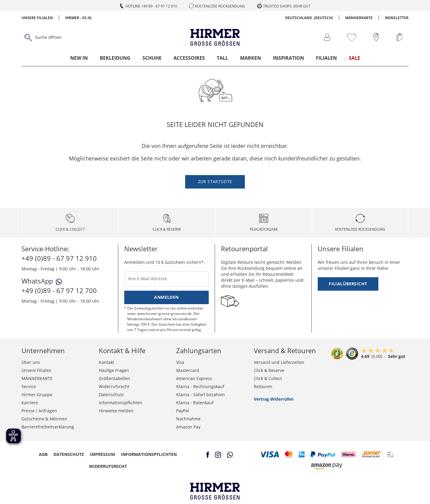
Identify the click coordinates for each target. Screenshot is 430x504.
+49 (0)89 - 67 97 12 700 (59, 290)
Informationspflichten (120, 403)
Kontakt (106, 362)
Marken (251, 58)
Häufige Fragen (114, 370)
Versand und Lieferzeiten (279, 362)
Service (29, 386)
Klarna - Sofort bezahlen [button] (201, 395)
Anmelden (166, 297)
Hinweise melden (116, 411)
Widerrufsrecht (114, 386)
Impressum (102, 454)
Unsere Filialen (37, 18)
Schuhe (152, 58)
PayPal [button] (183, 411)
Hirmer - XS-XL (79, 18)
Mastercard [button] (188, 370)
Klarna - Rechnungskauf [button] (200, 386)
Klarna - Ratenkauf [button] (195, 403)
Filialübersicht (348, 284)
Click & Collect (268, 378)
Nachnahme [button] (188, 419)
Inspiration (288, 58)
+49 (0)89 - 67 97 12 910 (59, 258)
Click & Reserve (269, 370)
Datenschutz (111, 395)
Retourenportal (244, 249)
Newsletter (397, 18)
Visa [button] (180, 362)
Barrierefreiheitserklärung (48, 427)
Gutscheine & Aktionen (44, 419)
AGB (43, 454)
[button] (269, 454)
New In (79, 58)
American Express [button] (194, 378)
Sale (354, 58)
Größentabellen (115, 378)
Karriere (30, 403)
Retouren (263, 386)
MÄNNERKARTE (359, 18)
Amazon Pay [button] (188, 427)
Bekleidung (115, 58)
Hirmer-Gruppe (37, 395)
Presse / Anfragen (39, 411)
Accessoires (189, 58)
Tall (222, 58)
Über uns (31, 362)
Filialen (326, 58)
